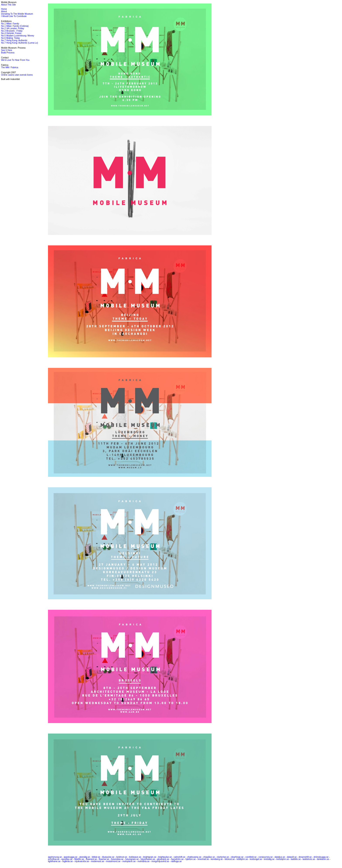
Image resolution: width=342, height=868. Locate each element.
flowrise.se (104, 859)
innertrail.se (203, 859)
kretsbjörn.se (283, 859)
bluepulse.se (108, 857)
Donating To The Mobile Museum (17, 14)
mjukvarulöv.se (82, 861)
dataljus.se (280, 857)
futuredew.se (117, 859)
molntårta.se (143, 861)
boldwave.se (135, 857)
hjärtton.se (191, 859)
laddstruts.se (309, 859)
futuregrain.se (132, 859)
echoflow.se (54, 859)
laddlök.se (296, 859)
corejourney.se (266, 857)
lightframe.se (54, 861)
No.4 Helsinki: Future (11, 33)
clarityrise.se (223, 857)
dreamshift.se (305, 857)
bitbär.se (96, 857)
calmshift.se (180, 857)
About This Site (9, 5)
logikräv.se (68, 861)
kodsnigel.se (256, 859)
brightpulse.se (165, 857)
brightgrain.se (150, 857)
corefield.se (251, 857)
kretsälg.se (269, 859)
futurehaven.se (148, 859)
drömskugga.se (321, 857)
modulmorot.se (113, 861)
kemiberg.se (217, 859)
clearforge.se (237, 857)
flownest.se (91, 859)
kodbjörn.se (242, 859)
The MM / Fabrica (10, 67)
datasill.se (292, 857)
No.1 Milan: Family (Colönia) (15, 26)
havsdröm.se (177, 859)
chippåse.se (209, 857)
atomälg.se (85, 857)
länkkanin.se (323, 859)
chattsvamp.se (194, 857)
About (4, 11)
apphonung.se (55, 857)
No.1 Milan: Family (10, 24)
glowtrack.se (163, 859)
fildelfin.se (79, 859)
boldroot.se (122, 857)
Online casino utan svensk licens (17, 75)
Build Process (8, 53)
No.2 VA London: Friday (13, 28)
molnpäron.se (129, 861)
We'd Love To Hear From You (15, 60)
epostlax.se (67, 859)
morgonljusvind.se (160, 861)
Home (4, 9)
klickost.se (230, 859)
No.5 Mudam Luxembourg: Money (18, 36)
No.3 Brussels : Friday (12, 31)
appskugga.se (70, 857)
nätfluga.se (176, 861)
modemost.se (97, 861)
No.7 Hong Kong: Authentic (14, 40)
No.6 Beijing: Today (10, 38)
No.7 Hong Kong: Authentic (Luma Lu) (20, 43)
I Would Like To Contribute (14, 16)
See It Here (7, 50)
